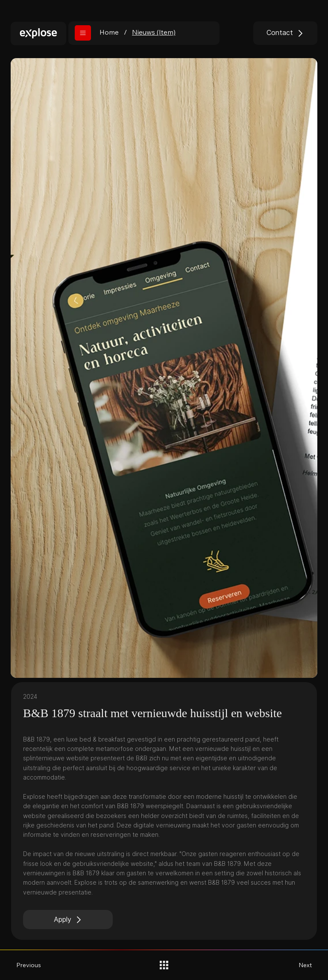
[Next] (295, 965)
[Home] (109, 32)
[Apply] (68, 920)
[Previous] (33, 965)
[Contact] (285, 33)
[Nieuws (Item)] (154, 32)
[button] (83, 33)
